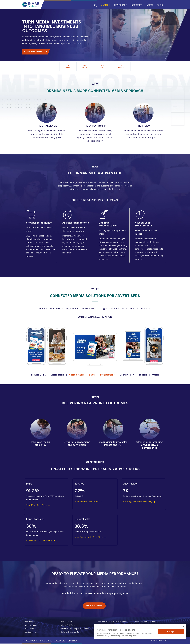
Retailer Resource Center (72, 632)
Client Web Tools (68, 625)
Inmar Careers (31, 625)
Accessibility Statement (66, 641)
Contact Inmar (31, 632)
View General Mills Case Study (89, 537)
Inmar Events (67, 622)
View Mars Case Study (37, 505)
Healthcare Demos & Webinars (147, 622)
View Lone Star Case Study (39, 541)
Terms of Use (46, 641)
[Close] (184, 626)
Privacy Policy (30, 641)
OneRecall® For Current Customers (112, 622)
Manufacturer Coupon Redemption (76, 629)
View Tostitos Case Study (87, 502)
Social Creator (77, 375)
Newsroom (29, 629)
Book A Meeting (33, 52)
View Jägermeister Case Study (138, 502)
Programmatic (107, 375)
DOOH (92, 375)
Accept (171, 632)
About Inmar (30, 622)
